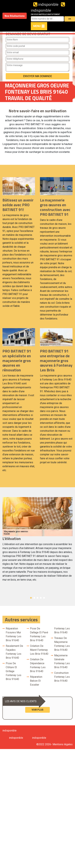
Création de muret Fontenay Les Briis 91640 (39, 650)
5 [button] (44, 598)
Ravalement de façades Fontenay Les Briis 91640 (14, 652)
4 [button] (41, 598)
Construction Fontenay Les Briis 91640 (62, 677)
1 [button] (31, 598)
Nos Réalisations (15, 16)
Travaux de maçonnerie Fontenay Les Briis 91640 (62, 644)
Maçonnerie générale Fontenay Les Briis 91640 (62, 661)
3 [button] (37, 598)
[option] (37, 541)
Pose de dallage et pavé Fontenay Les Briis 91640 (39, 634)
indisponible (46, 4)
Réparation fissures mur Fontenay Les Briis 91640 (14, 634)
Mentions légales (63, 744)
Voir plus (37, 710)
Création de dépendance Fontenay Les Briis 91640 (38, 665)
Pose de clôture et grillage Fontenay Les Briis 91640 (14, 671)
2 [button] (34, 598)
